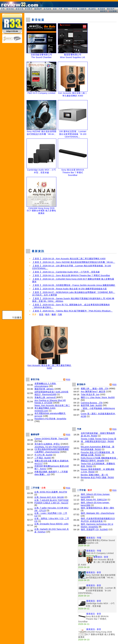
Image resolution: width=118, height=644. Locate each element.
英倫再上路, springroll (45, 397)
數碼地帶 (38, 9)
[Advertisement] (71, 231)
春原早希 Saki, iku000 (92, 405)
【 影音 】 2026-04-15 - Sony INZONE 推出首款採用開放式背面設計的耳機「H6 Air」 (74, 262)
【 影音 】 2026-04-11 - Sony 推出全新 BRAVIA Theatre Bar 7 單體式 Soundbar (71, 275)
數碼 (54, 314)
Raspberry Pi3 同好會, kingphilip (50, 419)
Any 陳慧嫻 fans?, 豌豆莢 (93, 391)
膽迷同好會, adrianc (44, 389)
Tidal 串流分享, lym (90, 394)
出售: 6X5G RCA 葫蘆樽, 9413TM (51, 492)
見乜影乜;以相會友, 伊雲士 (47, 444)
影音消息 (10, 9)
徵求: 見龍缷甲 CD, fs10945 (94, 529)
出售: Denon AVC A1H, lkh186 (49, 497)
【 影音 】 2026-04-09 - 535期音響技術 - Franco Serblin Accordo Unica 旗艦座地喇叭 (74, 285)
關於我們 (111, 9)
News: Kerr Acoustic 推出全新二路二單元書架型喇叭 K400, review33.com (52, 408)
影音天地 (19, 9)
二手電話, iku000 (43, 458)
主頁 (3, 9)
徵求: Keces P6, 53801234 (94, 500)
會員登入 (104, 11)
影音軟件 (29, 9)
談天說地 (47, 9)
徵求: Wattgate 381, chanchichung (98, 513)
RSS (68, 379)
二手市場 (73, 9)
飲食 (66, 9)
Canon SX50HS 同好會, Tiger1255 (51, 439)
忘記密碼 (113, 11)
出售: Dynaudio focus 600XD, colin (51, 524)
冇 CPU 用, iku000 (44, 455)
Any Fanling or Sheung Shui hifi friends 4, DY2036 (50, 402)
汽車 (60, 9)
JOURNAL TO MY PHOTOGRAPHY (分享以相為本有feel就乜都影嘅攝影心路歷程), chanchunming (52, 449)
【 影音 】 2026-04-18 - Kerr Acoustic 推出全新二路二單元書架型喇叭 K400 (69, 259)
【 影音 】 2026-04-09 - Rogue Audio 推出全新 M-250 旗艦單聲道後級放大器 (69, 289)
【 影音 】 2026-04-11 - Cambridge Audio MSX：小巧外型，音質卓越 (66, 272)
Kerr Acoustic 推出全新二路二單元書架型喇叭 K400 (49, 366)
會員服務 (101, 9)
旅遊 (55, 9)
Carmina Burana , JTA (92, 403)
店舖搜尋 (83, 9)
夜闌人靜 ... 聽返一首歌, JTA (95, 389)
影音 (41, 314)
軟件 (48, 314)
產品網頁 (92, 9)
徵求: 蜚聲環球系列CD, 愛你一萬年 (98, 508)
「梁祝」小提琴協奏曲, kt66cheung (98, 408)
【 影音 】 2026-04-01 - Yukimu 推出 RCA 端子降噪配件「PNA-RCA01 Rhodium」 (72, 311)
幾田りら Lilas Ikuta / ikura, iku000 (98, 397)
